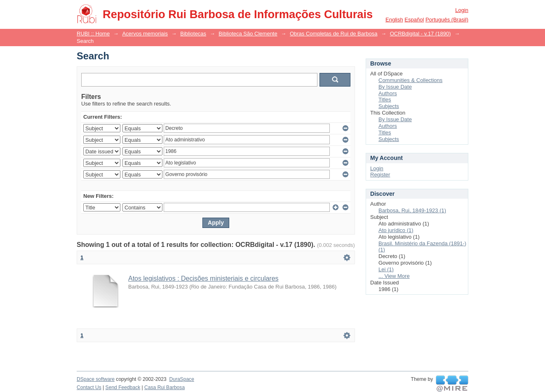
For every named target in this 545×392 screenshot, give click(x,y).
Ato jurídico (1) (396, 230)
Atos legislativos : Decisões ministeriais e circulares (203, 278)
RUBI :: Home (93, 34)
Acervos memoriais (145, 34)
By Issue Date (395, 87)
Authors (388, 93)
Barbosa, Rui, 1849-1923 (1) (412, 210)
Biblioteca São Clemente (248, 34)
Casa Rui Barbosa (164, 387)
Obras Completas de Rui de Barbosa (334, 34)
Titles (385, 100)
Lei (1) (386, 269)
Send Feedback (123, 387)
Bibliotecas (193, 34)
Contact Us (89, 387)
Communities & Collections (410, 80)
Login (462, 10)
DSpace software (96, 379)
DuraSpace (181, 379)
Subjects (389, 106)
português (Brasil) (447, 20)
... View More (394, 276)
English (394, 20)
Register (380, 175)
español (414, 20)
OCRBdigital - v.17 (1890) (420, 34)
